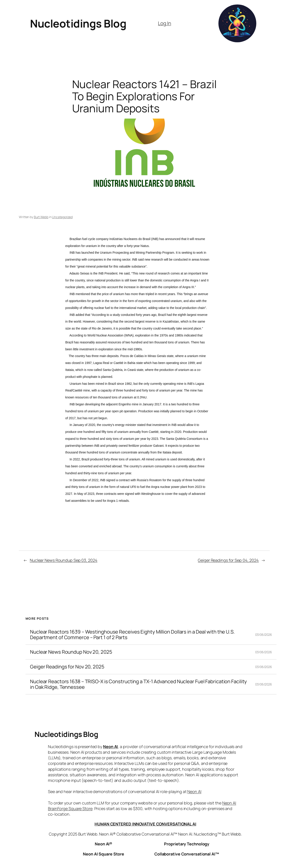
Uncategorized (62, 217)
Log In (164, 23)
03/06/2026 (264, 635)
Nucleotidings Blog (78, 23)
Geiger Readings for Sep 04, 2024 (228, 560)
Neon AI (110, 747)
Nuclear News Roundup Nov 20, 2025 (71, 652)
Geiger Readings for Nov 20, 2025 (67, 667)
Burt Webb (41, 217)
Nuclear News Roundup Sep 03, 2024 (64, 560)
